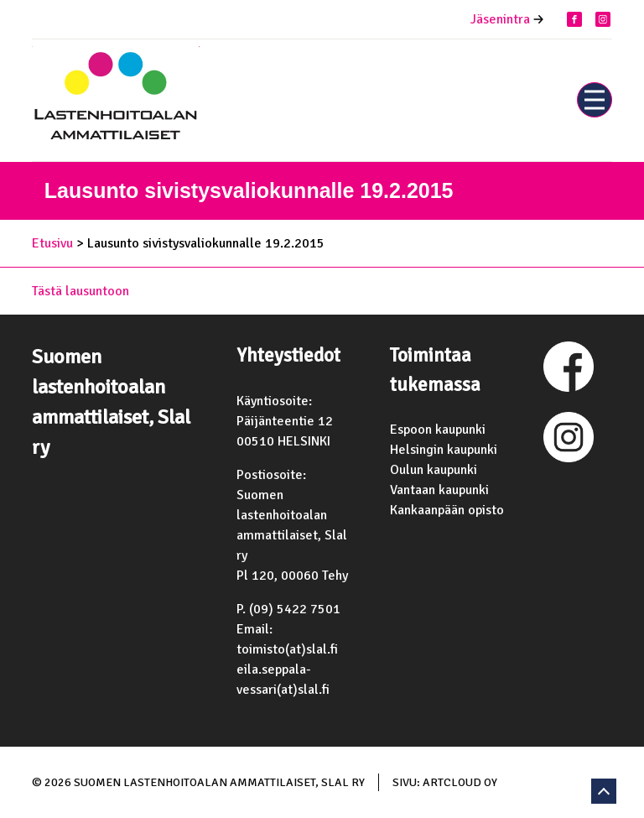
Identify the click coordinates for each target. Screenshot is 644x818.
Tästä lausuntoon (80, 291)
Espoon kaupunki (438, 430)
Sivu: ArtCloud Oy (445, 782)
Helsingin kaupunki (444, 450)
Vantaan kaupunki (439, 490)
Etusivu (52, 243)
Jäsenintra (500, 19)
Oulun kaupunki (434, 470)
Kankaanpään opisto (447, 510)
